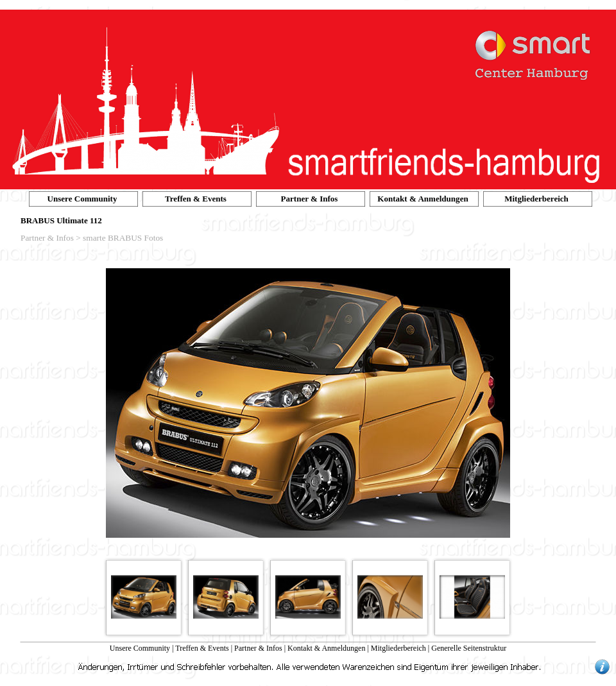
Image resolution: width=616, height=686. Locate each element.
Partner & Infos (258, 648)
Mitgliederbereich (398, 648)
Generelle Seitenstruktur (469, 648)
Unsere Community (140, 648)
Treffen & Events (202, 648)
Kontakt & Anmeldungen (326, 648)
